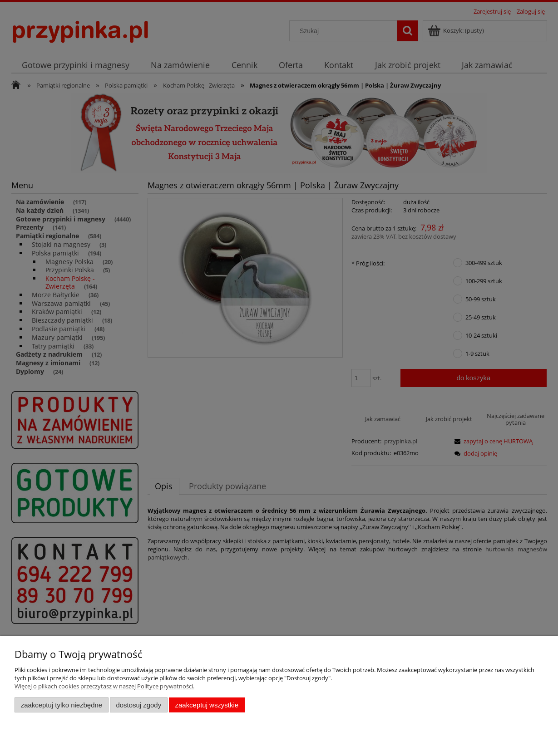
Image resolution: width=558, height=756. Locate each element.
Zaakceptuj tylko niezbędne (62, 705)
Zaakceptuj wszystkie (207, 705)
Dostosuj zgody (138, 705)
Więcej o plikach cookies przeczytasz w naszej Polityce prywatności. (104, 686)
